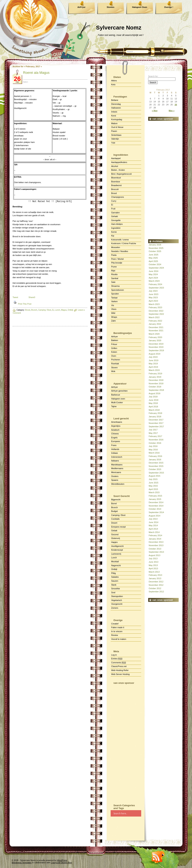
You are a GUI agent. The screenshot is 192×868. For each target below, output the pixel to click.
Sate (113, 282)
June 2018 (153, 400)
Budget (114, 511)
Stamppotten (117, 596)
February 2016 (155, 456)
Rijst (113, 271)
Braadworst (116, 185)
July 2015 (153, 479)
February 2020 (155, 337)
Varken (114, 301)
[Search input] (127, 813)
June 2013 (153, 562)
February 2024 (155, 284)
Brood (28, 310)
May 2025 (153, 258)
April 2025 (153, 261)
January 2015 (155, 499)
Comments (119, 663)
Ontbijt (114, 569)
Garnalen (115, 213)
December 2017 (156, 420)
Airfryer (114, 337)
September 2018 (156, 390)
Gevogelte (116, 220)
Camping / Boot (118, 515)
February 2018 (155, 413)
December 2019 (156, 344)
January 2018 (155, 417)
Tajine (114, 406)
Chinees (115, 434)
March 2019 (154, 370)
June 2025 (153, 255)
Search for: (153, 76)
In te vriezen (117, 631)
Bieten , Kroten (118, 170)
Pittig (113, 573)
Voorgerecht (117, 604)
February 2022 (155, 321)
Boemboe (116, 182)
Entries (117, 659)
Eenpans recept (118, 527)
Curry (114, 201)
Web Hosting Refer (120, 670)
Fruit (113, 209)
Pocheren (116, 360)
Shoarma (115, 286)
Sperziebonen (118, 290)
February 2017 (155, 436)
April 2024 (153, 278)
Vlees (114, 309)
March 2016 (154, 453)
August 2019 (154, 354)
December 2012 (156, 582)
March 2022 (154, 317)
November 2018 (156, 383)
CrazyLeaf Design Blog (61, 863)
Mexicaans (116, 472)
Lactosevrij (116, 554)
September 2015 (156, 473)
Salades (115, 577)
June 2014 (153, 522)
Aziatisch (115, 430)
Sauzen (115, 581)
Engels (114, 438)
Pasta (114, 255)
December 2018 (156, 380)
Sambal (115, 278)
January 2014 (155, 539)
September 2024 (156, 268)
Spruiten (115, 294)
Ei (112, 205)
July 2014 (153, 519)
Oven (114, 356)
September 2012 (156, 592)
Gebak (114, 531)
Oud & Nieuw (117, 127)
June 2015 (153, 483)
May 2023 (153, 297)
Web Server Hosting (120, 674)
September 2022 (156, 314)
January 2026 (155, 245)
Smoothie (115, 589)
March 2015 (154, 492)
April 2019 (153, 367)
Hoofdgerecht (117, 546)
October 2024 (155, 264)
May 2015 (153, 486)
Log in (114, 655)
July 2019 (153, 357)
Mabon (114, 123)
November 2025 (156, 248)
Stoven (114, 368)
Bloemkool (116, 178)
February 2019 (155, 374)
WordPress (62, 860)
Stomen (110, 7)
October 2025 (155, 251)
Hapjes (114, 542)
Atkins (114, 81)
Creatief (115, 624)
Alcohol (115, 166)
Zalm (113, 321)
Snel (113, 593)
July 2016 (153, 446)
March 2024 (154, 281)
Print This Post (25, 304)
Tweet (15, 297)
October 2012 (155, 588)
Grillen (114, 348)
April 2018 (153, 407)
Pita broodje (117, 263)
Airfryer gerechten (119, 391)
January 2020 (155, 340)
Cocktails (115, 519)
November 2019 (156, 347)
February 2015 (155, 496)
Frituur (114, 344)
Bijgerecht (116, 500)
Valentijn (115, 139)
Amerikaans (117, 422)
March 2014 (154, 532)
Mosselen (116, 247)
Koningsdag (117, 119)
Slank (114, 585)
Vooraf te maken (119, 639)
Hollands (115, 449)
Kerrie (114, 232)
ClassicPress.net (119, 666)
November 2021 (156, 331)
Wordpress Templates (22, 863)
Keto (113, 85)
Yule (113, 143)
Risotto (114, 274)
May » (172, 111)
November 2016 (156, 440)
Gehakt (114, 216)
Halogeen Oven (139, 7)
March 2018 (154, 410)
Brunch (34, 310)
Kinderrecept (117, 550)
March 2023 (154, 304)
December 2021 (156, 327)
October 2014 (155, 509)
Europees (116, 441)
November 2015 (156, 466)
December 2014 (156, 502)
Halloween (116, 108)
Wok (113, 371)
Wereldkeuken (118, 484)
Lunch (114, 558)
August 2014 (154, 516)
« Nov (155, 111)
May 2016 (153, 450)
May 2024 (153, 274)
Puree (114, 267)
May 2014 (153, 525)
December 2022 (156, 311)
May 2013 (153, 565)
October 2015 (155, 469)
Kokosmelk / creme (120, 240)
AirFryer (81, 7)
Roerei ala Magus (36, 73)
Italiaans (115, 461)
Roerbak (115, 364)
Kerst (114, 116)
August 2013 (154, 555)
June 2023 (153, 294)
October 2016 (155, 443)
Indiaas (114, 453)
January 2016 (155, 460)
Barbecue (116, 395)
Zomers (115, 608)
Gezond (115, 534)
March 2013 (154, 572)
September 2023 (156, 288)
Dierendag (116, 104)
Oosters (115, 476)
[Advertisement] (126, 743)
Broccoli (115, 189)
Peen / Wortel (117, 259)
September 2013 (156, 552)
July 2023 (153, 291)
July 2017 (153, 430)
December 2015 (156, 463)
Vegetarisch (117, 600)
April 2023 (153, 301)
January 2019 (155, 377)
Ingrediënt (116, 228)
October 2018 (155, 387)
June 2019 (153, 360)
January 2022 (155, 324)
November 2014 (156, 506)
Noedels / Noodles (120, 251)
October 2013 (155, 549)
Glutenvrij (115, 538)
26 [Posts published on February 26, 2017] (176, 105)
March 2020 (154, 334)
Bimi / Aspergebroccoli (121, 174)
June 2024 (153, 271)
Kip (113, 236)
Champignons (118, 197)
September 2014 (156, 512)
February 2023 (155, 307)
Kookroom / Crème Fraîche (124, 243)
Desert (114, 523)
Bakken (115, 340)
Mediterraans (117, 468)
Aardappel (116, 158)
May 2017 (153, 433)
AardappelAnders (119, 162)
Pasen (114, 131)
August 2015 (154, 476)
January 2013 (155, 578)
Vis (113, 305)
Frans (114, 445)
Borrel (114, 503)
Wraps (114, 317)
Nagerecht (116, 565)
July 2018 (153, 397)
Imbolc (114, 112)
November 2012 (156, 585)
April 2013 (153, 568)
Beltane (115, 100)
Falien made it (118, 627)
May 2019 (153, 364)
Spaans (115, 480)
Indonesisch (117, 457)
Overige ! (169, 7)
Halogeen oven (118, 399)
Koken (114, 352)
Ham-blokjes (117, 224)
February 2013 (155, 575)
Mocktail (115, 562)
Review (115, 635)
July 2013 (153, 559)
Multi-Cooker (117, 402)
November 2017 (156, 423)
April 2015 (153, 489)
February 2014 (155, 535)
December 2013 (156, 542)
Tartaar (114, 298)
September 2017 (156, 426)
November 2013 (156, 545)
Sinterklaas (116, 135)
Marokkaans (117, 465)
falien (25, 82)
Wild (113, 313)
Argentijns (116, 426)
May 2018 (153, 403)
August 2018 (154, 393)
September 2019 (156, 350)
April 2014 (153, 529)
